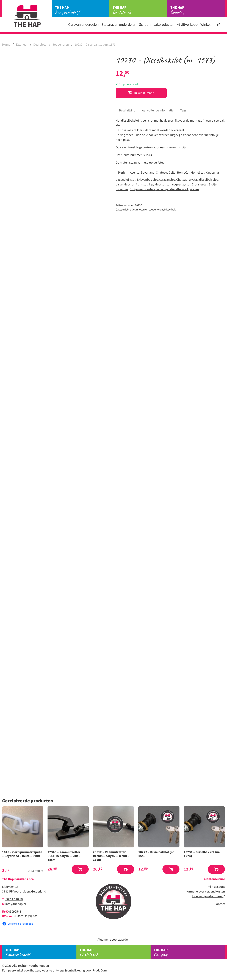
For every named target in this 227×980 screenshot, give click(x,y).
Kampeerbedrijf (82, 10)
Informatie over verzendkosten (204, 892)
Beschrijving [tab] (127, 110)
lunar (170, 184)
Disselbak (170, 210)
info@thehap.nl (16, 904)
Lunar (215, 173)
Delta (172, 173)
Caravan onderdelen (83, 25)
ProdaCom (100, 971)
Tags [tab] (183, 110)
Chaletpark (140, 10)
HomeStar (198, 173)
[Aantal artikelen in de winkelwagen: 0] (219, 25)
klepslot (160, 184)
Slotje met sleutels (142, 189)
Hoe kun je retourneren (208, 896)
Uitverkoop (187, 25)
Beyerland (148, 173)
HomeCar (183, 173)
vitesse (194, 189)
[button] (80, 869)
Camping (198, 10)
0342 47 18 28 (14, 899)
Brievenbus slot (147, 180)
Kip (208, 173)
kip (151, 184)
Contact (220, 904)
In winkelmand (141, 93)
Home (6, 45)
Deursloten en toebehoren (51, 45)
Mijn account (216, 887)
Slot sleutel (200, 184)
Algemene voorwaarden (113, 940)
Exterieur (22, 45)
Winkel (205, 25)
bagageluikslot (126, 180)
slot (188, 184)
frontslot (142, 184)
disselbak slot (208, 180)
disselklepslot (125, 184)
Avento (135, 173)
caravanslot (167, 180)
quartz (180, 184)
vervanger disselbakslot (172, 189)
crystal (193, 180)
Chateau (161, 173)
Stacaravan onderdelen (119, 25)
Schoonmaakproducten (157, 25)
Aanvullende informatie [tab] (158, 110)
